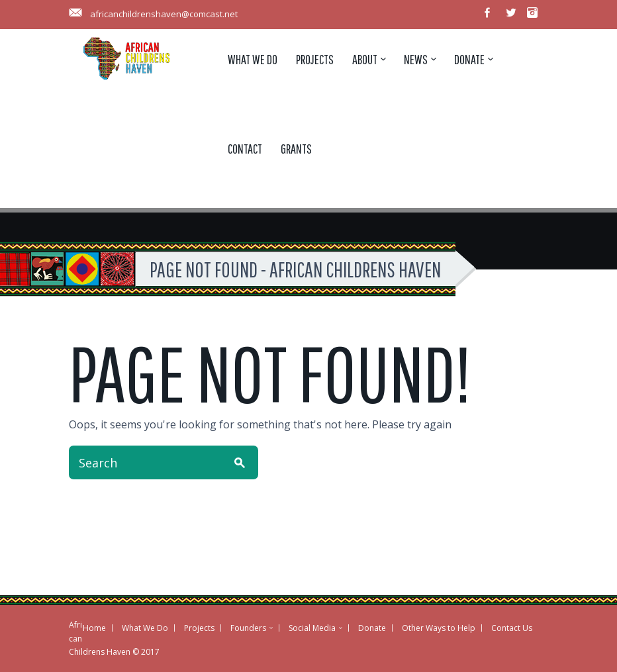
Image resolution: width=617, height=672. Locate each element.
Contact (245, 149)
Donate (469, 59)
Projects (315, 59)
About (365, 59)
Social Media (312, 628)
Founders (248, 628)
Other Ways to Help (439, 628)
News (416, 59)
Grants (296, 149)
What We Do (253, 59)
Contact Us (512, 628)
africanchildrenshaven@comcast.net (164, 14)
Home (94, 628)
